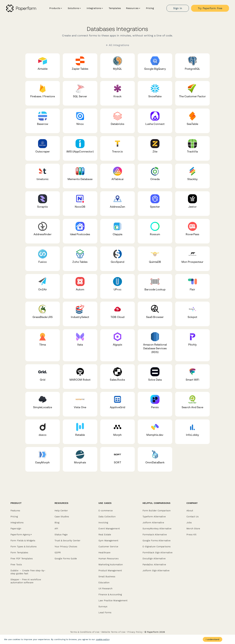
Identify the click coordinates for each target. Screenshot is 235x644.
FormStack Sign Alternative (158, 553)
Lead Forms (105, 613)
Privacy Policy (135, 632)
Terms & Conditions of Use (85, 632)
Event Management (109, 529)
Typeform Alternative (154, 517)
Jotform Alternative (153, 523)
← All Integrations (118, 45)
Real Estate (105, 535)
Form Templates (19, 553)
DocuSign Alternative (154, 559)
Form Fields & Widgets (23, 541)
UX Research (105, 589)
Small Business (107, 577)
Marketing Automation (111, 565)
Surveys (103, 607)
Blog (57, 523)
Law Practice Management (113, 601)
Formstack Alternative (155, 535)
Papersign (16, 529)
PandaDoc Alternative (154, 565)
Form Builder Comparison (157, 511)
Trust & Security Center (67, 541)
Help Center (61, 511)
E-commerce (106, 511)
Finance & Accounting (110, 595)
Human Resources (109, 559)
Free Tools (16, 565)
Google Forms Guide (66, 559)
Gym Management (108, 541)
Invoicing (103, 523)
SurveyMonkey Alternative (157, 529)
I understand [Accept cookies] (213, 639)
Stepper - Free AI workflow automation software (26, 581)
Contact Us (193, 517)
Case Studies (62, 517)
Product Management (110, 571)
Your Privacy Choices (66, 547)
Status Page (61, 535)
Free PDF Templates (22, 559)
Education (104, 583)
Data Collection (107, 517)
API (56, 529)
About (190, 511)
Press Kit (191, 535)
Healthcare (104, 553)
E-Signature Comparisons (157, 547)
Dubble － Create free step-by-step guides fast (28, 572)
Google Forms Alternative (157, 541)
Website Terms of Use (113, 632)
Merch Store (193, 529)
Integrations (17, 523)
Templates (115, 8)
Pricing (150, 8)
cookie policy (103, 639)
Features (15, 511)
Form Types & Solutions (24, 547)
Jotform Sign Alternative (156, 571)
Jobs (189, 523)
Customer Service (108, 547)
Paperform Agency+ (21, 535)
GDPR (58, 553)
